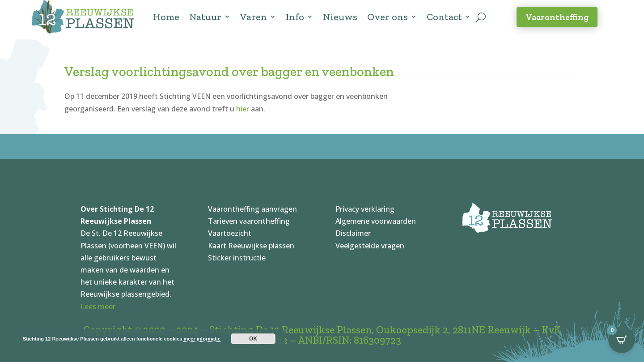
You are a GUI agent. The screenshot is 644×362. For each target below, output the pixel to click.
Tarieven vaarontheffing (249, 221)
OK (253, 339)
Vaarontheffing (557, 17)
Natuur (205, 17)
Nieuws (340, 17)
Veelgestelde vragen (370, 246)
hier (243, 109)
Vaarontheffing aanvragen (252, 209)
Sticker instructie (237, 258)
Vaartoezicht (230, 233)
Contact (444, 17)
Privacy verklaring (365, 209)
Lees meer (98, 307)
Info (295, 17)
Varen (254, 17)
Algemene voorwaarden (376, 221)
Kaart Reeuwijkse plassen (251, 246)
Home (166, 17)
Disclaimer (353, 233)
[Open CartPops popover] (622, 340)
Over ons (388, 17)
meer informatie (202, 339)
